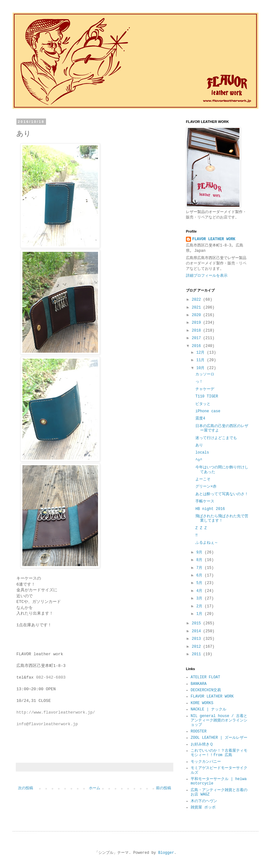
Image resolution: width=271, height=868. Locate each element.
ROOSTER (199, 732)
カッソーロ (205, 374)
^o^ (199, 460)
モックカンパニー (206, 762)
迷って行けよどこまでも (216, 438)
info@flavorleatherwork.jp (47, 724)
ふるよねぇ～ (207, 543)
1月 (200, 614)
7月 (200, 568)
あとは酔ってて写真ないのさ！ (222, 494)
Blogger (166, 853)
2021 (198, 308)
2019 (198, 323)
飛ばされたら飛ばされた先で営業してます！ (222, 518)
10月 (202, 368)
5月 (200, 583)
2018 (198, 331)
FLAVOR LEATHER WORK (214, 239)
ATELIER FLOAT (205, 677)
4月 (200, 591)
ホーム (95, 788)
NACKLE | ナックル (208, 709)
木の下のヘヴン (204, 801)
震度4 (200, 419)
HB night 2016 (210, 509)
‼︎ (196, 535)
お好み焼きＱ (202, 744)
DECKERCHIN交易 (206, 690)
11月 (202, 360)
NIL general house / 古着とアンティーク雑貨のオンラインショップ (219, 721)
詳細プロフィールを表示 (207, 276)
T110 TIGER (207, 396)
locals (202, 453)
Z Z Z (201, 528)
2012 (198, 647)
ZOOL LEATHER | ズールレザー (219, 738)
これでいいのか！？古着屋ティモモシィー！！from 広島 (219, 753)
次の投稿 (26, 788)
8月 (200, 560)
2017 (198, 338)
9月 (200, 553)
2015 (198, 623)
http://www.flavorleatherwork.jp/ (56, 712)
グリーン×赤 (206, 487)
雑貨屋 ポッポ (203, 807)
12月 (202, 353)
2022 (198, 300)
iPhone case (208, 411)
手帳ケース (205, 501)
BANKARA (199, 684)
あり (199, 445)
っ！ (199, 382)
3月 (200, 599)
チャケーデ (205, 389)
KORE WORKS (202, 703)
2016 (198, 346)
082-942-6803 (51, 677)
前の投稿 (164, 788)
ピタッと (203, 404)
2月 (200, 606)
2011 (198, 654)
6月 (200, 576)
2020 (198, 315)
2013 (198, 639)
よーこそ (203, 479)
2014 (198, 631)
